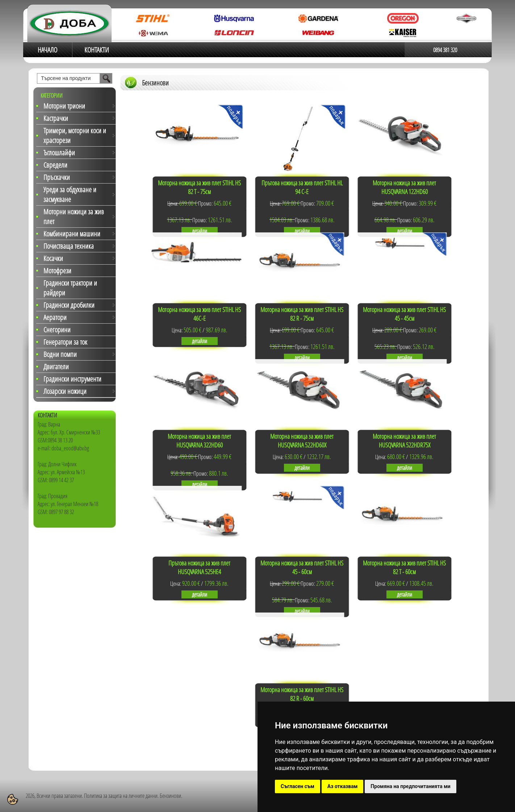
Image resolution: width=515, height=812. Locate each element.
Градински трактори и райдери (70, 288)
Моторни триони (64, 106)
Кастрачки (56, 118)
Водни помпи (60, 354)
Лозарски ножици (65, 391)
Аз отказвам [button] (343, 786)
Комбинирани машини (72, 234)
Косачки (53, 258)
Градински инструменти (72, 379)
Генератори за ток (65, 342)
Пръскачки (57, 177)
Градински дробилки (69, 305)
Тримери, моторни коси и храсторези (75, 135)
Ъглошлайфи (59, 153)
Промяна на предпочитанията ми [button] (410, 786)
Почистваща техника (69, 246)
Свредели (55, 165)
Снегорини (57, 330)
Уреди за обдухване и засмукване (70, 194)
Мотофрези (57, 271)
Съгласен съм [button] (298, 786)
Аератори (55, 317)
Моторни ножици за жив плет (74, 216)
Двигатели (56, 367)
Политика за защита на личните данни (121, 796)
